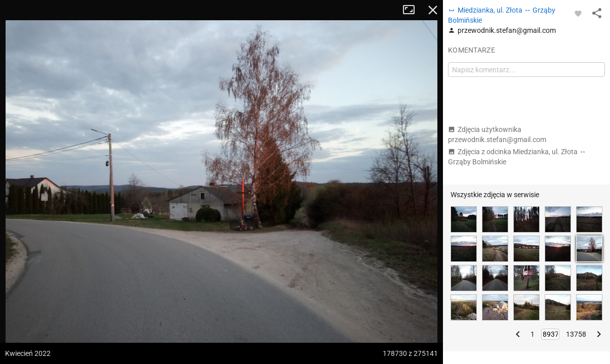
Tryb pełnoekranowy (413, 10)
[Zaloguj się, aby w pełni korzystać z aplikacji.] (578, 13)
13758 (576, 334)
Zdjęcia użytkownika (497, 134)
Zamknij (433, 10)
